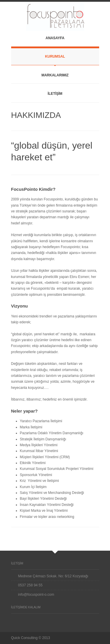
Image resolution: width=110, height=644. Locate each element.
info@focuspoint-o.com (36, 595)
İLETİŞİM (55, 94)
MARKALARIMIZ (55, 75)
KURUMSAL (55, 56)
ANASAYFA (55, 38)
